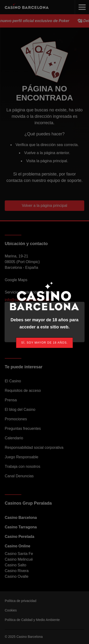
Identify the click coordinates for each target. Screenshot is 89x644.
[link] (45, 343)
